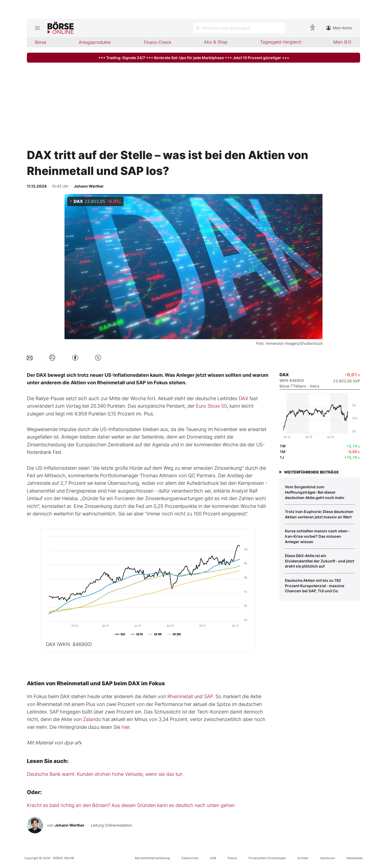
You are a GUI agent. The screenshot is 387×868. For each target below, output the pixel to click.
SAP (208, 696)
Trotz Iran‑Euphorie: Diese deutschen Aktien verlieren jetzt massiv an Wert (319, 514)
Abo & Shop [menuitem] (216, 42)
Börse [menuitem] (41, 42)
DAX (243, 398)
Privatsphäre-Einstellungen (267, 858)
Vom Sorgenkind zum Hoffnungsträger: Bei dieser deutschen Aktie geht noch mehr (315, 492)
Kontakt (303, 858)
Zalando (92, 719)
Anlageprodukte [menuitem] (95, 42)
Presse (232, 858)
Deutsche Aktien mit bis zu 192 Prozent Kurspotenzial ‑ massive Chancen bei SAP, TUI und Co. (315, 586)
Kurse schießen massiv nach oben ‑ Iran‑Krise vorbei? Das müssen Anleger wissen (317, 536)
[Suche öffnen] (239, 28)
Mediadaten (355, 858)
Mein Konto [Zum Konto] (339, 28)
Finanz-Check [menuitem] (157, 42)
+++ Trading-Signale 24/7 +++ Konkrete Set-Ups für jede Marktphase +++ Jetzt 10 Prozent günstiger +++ (194, 58)
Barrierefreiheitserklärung (152, 858)
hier (126, 727)
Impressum (327, 858)
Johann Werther (69, 825)
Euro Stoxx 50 (211, 406)
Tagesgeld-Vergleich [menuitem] (281, 42)
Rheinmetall (180, 696)
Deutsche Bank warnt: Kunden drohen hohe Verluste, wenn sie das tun (105, 774)
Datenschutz (190, 858)
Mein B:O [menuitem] (342, 42)
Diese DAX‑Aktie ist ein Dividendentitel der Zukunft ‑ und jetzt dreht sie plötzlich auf (320, 561)
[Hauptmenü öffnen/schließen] (37, 28)
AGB (213, 858)
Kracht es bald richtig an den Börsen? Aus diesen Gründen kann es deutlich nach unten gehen (131, 805)
